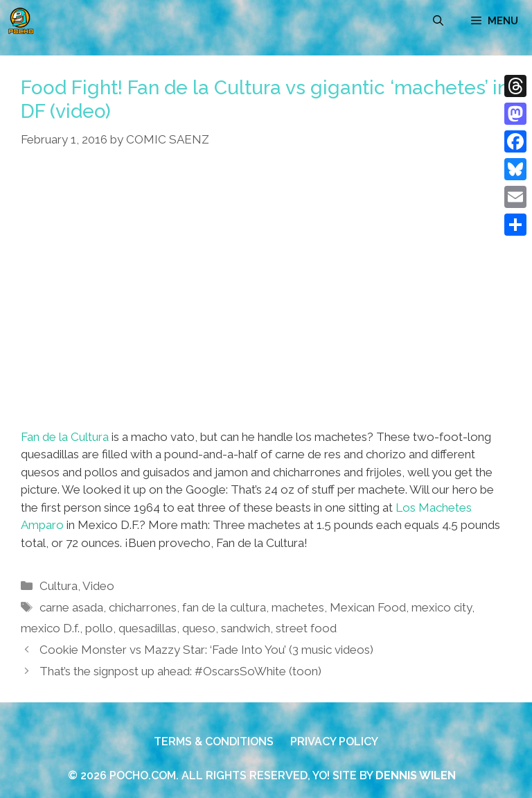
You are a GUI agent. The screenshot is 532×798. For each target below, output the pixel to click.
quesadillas (148, 628)
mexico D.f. (50, 628)
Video (98, 586)
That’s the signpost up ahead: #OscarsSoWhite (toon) (180, 671)
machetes (298, 607)
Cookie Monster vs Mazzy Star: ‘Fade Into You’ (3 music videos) (206, 650)
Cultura (59, 586)
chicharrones (143, 607)
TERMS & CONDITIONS (214, 741)
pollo (99, 628)
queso (199, 628)
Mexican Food (368, 607)
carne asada (71, 607)
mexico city (442, 607)
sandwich (246, 628)
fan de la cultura (224, 607)
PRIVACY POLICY (334, 741)
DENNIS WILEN (416, 775)
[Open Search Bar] (438, 21)
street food (306, 628)
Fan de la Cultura (65, 437)
